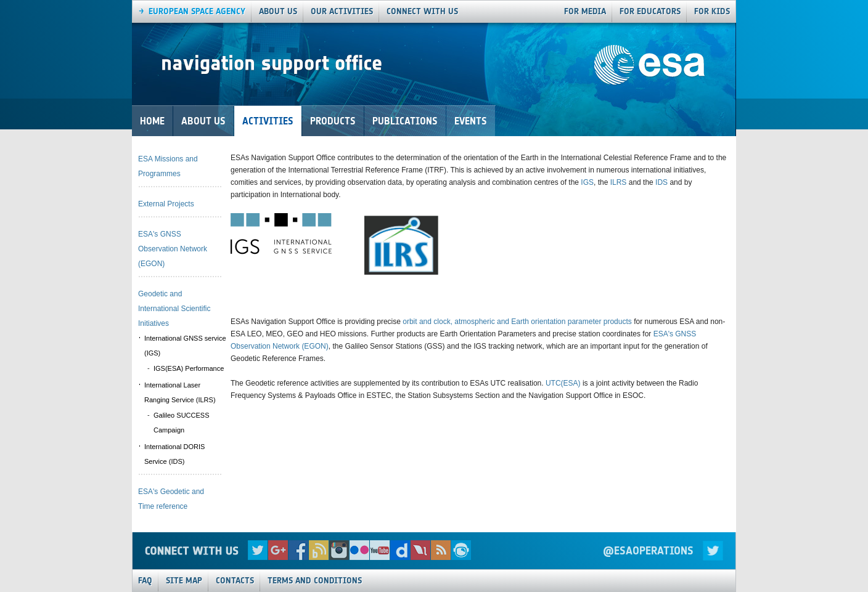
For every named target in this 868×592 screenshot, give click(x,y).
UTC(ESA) (563, 383)
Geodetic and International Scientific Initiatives (174, 309)
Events (471, 121)
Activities (268, 121)
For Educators (650, 11)
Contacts (235, 581)
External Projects (166, 204)
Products (333, 121)
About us (278, 11)
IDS (661, 182)
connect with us (422, 11)
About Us (203, 121)
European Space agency (197, 11)
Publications (405, 121)
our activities (342, 11)
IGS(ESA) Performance (189, 368)
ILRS (619, 182)
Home (152, 121)
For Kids (712, 11)
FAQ (145, 581)
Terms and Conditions (315, 581)
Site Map (184, 581)
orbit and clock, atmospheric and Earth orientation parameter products (517, 322)
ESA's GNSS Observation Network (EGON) (173, 249)
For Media (585, 11)
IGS (587, 182)
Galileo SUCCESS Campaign (181, 423)
